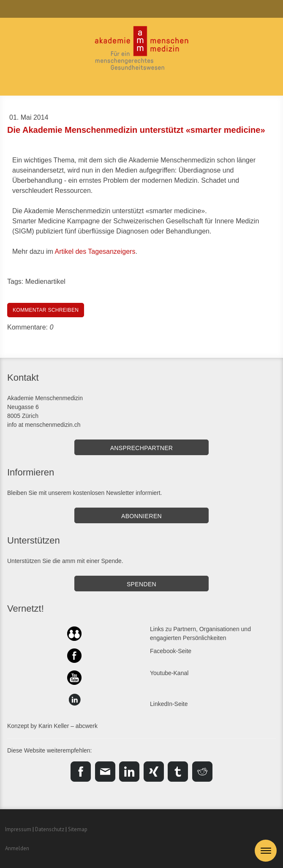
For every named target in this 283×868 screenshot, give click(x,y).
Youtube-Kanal (169, 673)
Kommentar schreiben (46, 310)
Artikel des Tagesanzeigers (95, 251)
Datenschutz (50, 829)
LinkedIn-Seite (169, 704)
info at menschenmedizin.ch (44, 425)
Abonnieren (141, 516)
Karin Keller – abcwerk (68, 726)
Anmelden (17, 848)
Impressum (18, 829)
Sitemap (78, 829)
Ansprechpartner (142, 448)
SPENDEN (141, 584)
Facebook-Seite (171, 651)
